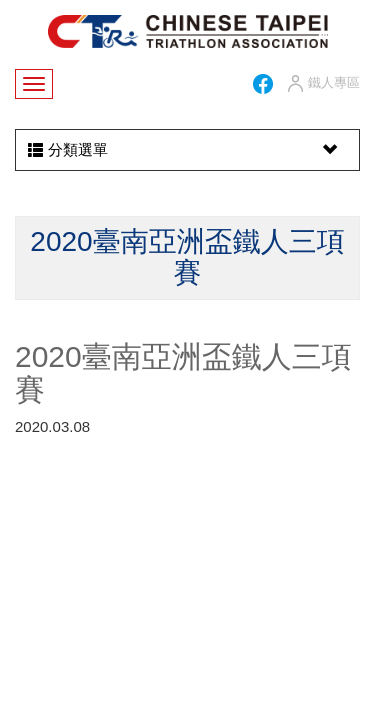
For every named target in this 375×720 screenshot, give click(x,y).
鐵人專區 (322, 84)
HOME (188, 32)
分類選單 (185, 150)
